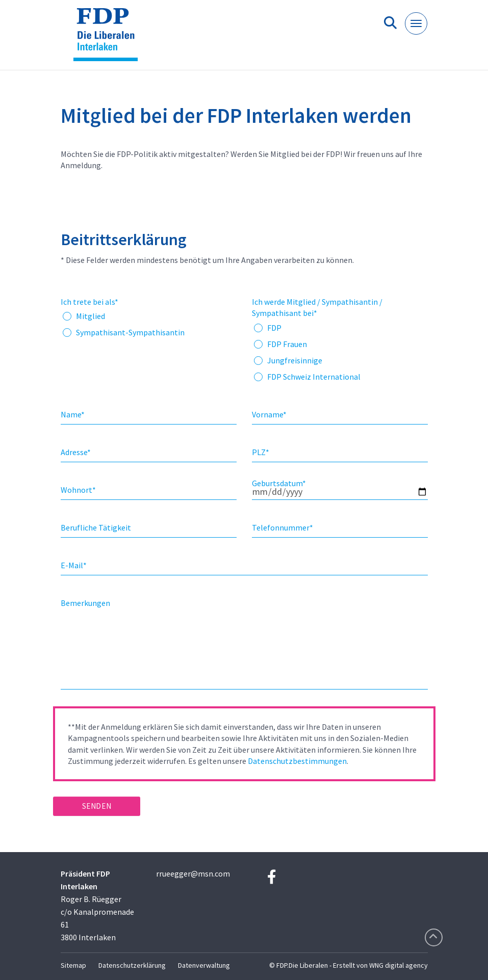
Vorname (269, 414)
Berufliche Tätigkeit (96, 527)
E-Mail (74, 565)
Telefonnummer (282, 527)
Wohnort (78, 490)
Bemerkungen (85, 603)
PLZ (261, 452)
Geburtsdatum (279, 483)
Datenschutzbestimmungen (297, 761)
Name (73, 414)
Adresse (76, 452)
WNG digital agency (399, 965)
